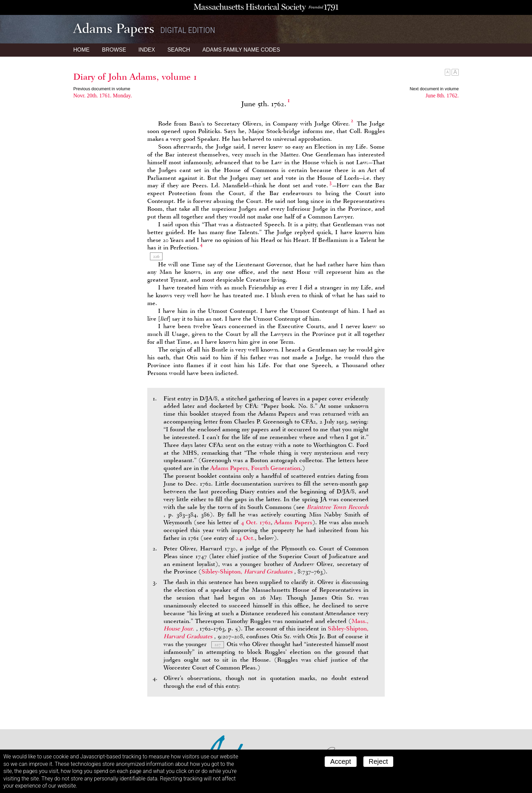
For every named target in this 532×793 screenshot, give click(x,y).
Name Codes (241, 50)
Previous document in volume (102, 89)
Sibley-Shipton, (248, 571)
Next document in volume (434, 89)
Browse (114, 50)
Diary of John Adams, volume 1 (135, 77)
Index (147, 50)
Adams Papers (293, 522)
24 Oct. (245, 538)
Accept (340, 761)
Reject (378, 761)
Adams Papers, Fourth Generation (255, 468)
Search (179, 50)
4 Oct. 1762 (256, 522)
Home (81, 50)
